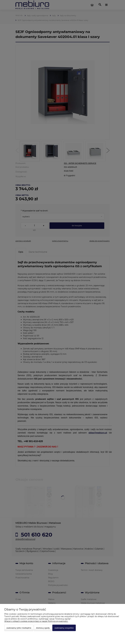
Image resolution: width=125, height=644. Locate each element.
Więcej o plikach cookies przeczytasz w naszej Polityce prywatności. (36, 621)
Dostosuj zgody (43, 628)
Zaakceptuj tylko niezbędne (19, 628)
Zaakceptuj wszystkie (64, 628)
